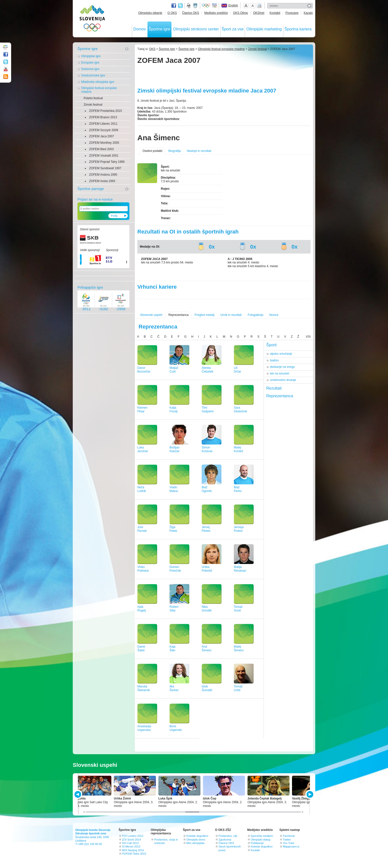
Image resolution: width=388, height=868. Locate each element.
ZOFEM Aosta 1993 (102, 181)
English (233, 5)
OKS (152, 49)
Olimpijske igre (91, 56)
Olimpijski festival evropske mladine (99, 90)
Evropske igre (90, 63)
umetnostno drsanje (283, 380)
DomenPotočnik (175, 569)
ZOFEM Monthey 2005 (104, 143)
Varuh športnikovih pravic (230, 848)
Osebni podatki (152, 151)
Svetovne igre (90, 69)
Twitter (180, 6)
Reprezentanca (178, 315)
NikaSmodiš (207, 609)
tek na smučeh (280, 374)
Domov (140, 29)
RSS (6, 77)
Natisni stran (259, 6)
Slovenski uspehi (151, 315)
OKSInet (259, 13)
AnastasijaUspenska (144, 728)
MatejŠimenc (239, 648)
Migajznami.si (291, 846)
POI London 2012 (133, 836)
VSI (308, 337)
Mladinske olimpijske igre (98, 82)
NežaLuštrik (142, 489)
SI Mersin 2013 (131, 846)
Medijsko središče (216, 13)
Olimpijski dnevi (196, 840)
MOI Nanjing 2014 (133, 850)
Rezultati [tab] (274, 388)
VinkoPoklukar (143, 569)
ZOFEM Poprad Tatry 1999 (107, 162)
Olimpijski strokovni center (196, 29)
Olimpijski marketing (264, 29)
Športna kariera (298, 29)
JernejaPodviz (239, 529)
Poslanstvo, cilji (228, 836)
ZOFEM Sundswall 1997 (105, 168)
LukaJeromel (143, 449)
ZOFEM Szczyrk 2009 (104, 130)
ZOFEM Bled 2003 (101, 149)
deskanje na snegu (282, 367)
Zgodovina (225, 840)
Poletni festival (93, 98)
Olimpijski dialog (260, 840)
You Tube (289, 843)
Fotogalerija (255, 315)
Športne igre (159, 29)
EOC (215, 6)
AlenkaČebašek (207, 370)
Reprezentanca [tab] (280, 396)
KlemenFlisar (142, 410)
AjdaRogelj (142, 609)
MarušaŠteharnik (144, 688)
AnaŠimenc (207, 648)
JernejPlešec (206, 529)
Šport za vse (233, 29)
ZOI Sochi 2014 (131, 840)
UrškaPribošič (207, 569)
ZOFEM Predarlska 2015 (106, 111)
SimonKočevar (207, 449)
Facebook (289, 836)
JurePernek (142, 529)
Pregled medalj (204, 315)
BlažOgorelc (207, 489)
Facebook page (174, 6)
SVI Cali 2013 (130, 843)
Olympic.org (206, 6)
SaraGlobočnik (240, 410)
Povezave (292, 13)
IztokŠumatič (207, 688)
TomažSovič (238, 609)
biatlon (274, 360)
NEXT (309, 794)
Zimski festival (93, 105)
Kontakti (275, 13)
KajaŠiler (172, 648)
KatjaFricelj (173, 410)
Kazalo (308, 13)
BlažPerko (238, 489)
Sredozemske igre (93, 75)
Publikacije (257, 843)
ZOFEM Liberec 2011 (103, 124)
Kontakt (255, 850)
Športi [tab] (271, 345)
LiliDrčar (237, 370)
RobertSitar (174, 609)
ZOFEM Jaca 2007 (102, 136)
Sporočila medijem (262, 836)
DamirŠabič (141, 648)
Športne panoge (91, 189)
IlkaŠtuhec (174, 688)
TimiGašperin (208, 410)
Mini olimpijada (195, 843)
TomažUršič (238, 688)
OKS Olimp (241, 13)
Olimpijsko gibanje (150, 13)
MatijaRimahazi (240, 569)
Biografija (174, 151)
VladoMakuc (174, 489)
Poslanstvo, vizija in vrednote (166, 841)
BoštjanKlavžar (174, 449)
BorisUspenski (176, 728)
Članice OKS (191, 13)
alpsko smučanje (281, 354)
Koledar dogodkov (197, 836)
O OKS (172, 13)
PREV (79, 794)
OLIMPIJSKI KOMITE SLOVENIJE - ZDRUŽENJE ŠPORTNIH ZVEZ (92, 19)
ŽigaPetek (173, 529)
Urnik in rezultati (231, 315)
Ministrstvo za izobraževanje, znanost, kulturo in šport (196, 6)
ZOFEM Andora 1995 (103, 175)
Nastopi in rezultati (199, 151)
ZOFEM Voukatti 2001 (104, 156)
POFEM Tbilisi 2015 (134, 854)
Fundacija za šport (189, 6)
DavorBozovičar (144, 370)
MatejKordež (239, 449)
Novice (274, 315)
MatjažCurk (174, 370)
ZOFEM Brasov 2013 (103, 117)
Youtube (6, 69)
